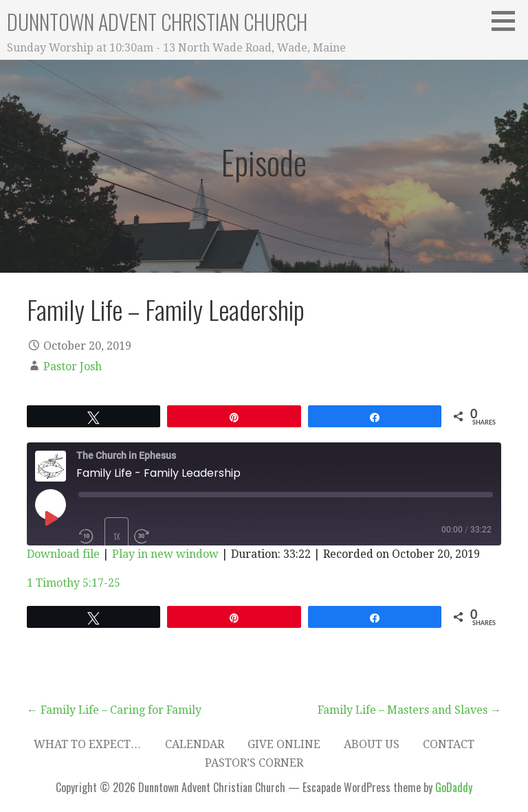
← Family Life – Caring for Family (114, 710)
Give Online (284, 744)
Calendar (195, 744)
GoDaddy (454, 787)
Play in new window (165, 554)
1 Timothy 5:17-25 (74, 583)
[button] (508, 21)
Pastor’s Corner (254, 763)
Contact (449, 744)
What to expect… (88, 744)
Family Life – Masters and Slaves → (409, 710)
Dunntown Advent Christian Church (157, 22)
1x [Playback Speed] (117, 536)
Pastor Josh (73, 366)
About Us (372, 744)
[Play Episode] (50, 518)
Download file (63, 554)
